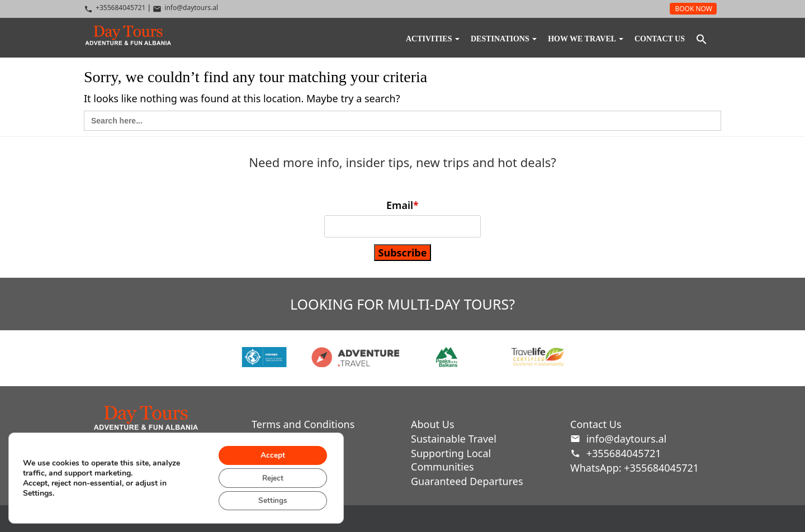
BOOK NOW (693, 9)
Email (402, 205)
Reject (271, 476)
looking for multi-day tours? (402, 304)
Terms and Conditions (303, 424)
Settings (271, 500)
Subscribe (403, 253)
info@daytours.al (618, 439)
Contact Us (660, 39)
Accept (271, 453)
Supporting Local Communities (451, 460)
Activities (433, 39)
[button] (702, 41)
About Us (433, 424)
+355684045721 (616, 453)
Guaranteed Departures (467, 481)
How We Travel (586, 39)
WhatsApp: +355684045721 (634, 468)
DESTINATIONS (504, 39)
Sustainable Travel (454, 439)
